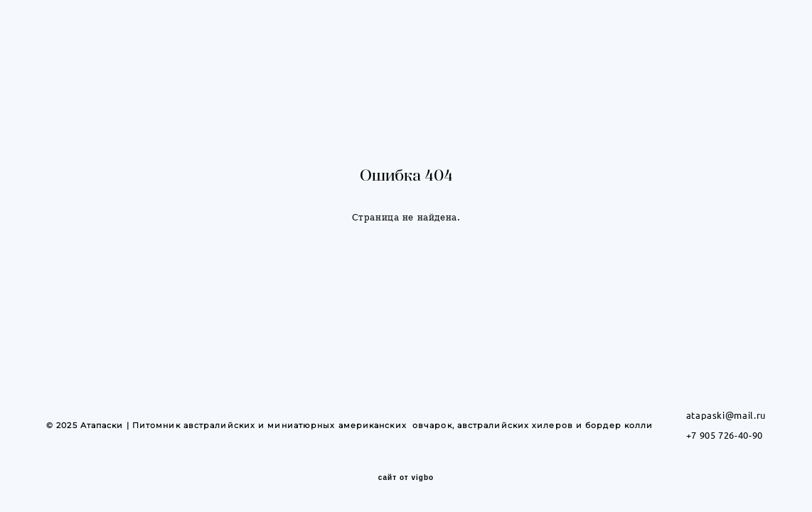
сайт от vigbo (406, 479)
